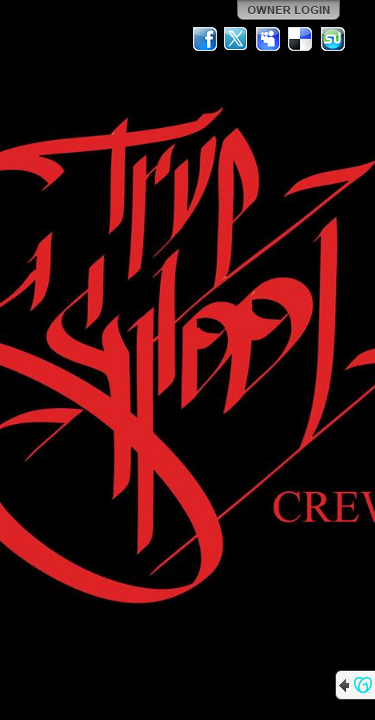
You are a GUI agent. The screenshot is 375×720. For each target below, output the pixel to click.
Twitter (237, 39)
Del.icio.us (301, 39)
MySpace (269, 39)
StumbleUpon (333, 39)
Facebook (205, 39)
